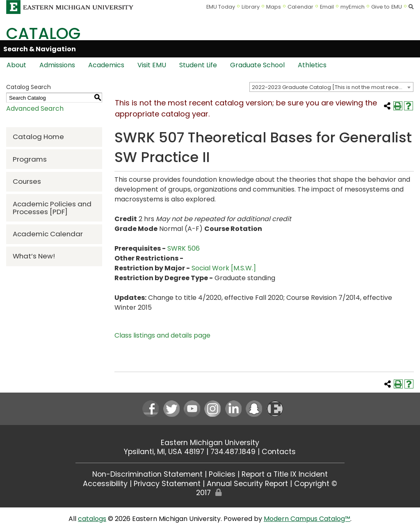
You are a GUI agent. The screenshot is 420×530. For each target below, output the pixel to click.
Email (327, 7)
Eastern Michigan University (210, 443)
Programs (30, 159)
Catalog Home (38, 137)
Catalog (43, 33)
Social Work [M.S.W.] (224, 268)
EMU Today (221, 7)
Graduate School (257, 65)
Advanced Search (35, 109)
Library (251, 7)
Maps (274, 7)
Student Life (198, 65)
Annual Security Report (247, 484)
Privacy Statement (167, 484)
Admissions (57, 65)
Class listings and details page (162, 335)
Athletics (312, 65)
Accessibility (105, 484)
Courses (27, 181)
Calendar (300, 7)
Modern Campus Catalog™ (307, 519)
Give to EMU (387, 7)
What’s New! (34, 256)
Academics (106, 65)
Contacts (279, 452)
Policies (222, 474)
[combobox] (331, 87)
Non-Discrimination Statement (147, 474)
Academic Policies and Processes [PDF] (52, 208)
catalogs (92, 519)
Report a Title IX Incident (285, 474)
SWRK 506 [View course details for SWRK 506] (184, 248)
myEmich (353, 7)
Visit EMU (152, 65)
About (16, 65)
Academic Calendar (48, 234)
